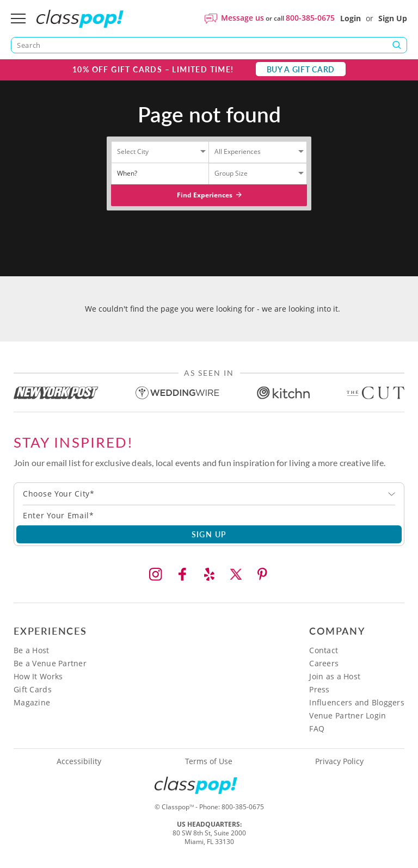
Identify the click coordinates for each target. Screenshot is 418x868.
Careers (324, 663)
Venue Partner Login (348, 715)
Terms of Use (209, 761)
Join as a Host (335, 676)
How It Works (38, 676)
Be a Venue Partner (50, 663)
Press (319, 689)
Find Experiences (209, 195)
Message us (242, 18)
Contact (324, 650)
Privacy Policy (339, 761)
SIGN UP (209, 534)
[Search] (209, 45)
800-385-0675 (310, 18)
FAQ (317, 728)
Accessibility (79, 761)
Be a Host (32, 650)
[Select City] (150, 154)
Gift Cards (33, 689)
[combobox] (209, 494)
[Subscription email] (209, 515)
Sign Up (393, 18)
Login (351, 18)
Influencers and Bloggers (357, 702)
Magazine (32, 702)
